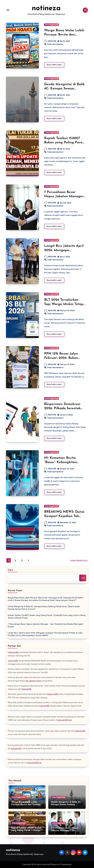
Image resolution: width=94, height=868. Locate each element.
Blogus (54, 864)
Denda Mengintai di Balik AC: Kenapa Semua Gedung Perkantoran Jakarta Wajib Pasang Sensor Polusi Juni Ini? (44, 608)
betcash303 (16, 749)
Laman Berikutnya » (79, 560)
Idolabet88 (26, 689)
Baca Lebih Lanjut (54, 65)
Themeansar (66, 864)
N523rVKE (50, 41)
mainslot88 (13, 661)
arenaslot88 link (34, 763)
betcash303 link (65, 720)
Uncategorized (52, 25)
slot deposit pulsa (33, 681)
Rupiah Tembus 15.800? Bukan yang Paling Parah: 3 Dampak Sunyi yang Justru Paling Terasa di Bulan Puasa (47, 617)
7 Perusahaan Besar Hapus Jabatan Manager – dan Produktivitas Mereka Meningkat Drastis (45, 625)
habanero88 (13, 652)
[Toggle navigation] (8, 10)
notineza (46, 8)
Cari (10, 570)
